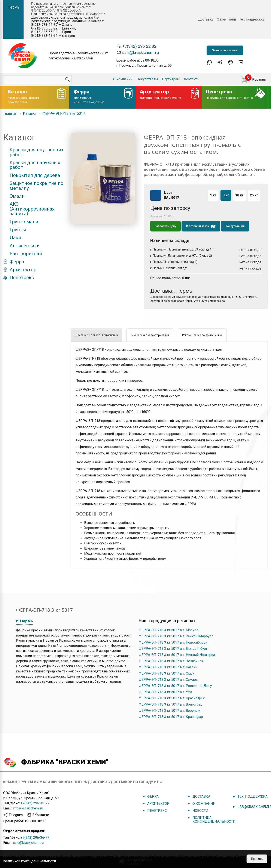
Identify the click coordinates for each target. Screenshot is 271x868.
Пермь (13, 7)
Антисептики (25, 246)
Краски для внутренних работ (36, 152)
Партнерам (171, 79)
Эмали (17, 196)
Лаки (15, 237)
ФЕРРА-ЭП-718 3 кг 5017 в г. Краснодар (171, 717)
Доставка (206, 19)
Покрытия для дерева (35, 175)
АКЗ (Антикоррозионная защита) (32, 209)
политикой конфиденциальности (30, 861)
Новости (200, 811)
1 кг (213, 195)
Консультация (235, 226)
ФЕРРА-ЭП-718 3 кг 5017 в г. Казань (168, 667)
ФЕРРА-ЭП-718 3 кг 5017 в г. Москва (168, 630)
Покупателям (147, 79)
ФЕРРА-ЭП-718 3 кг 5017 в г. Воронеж (170, 711)
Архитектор (23, 270)
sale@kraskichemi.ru (138, 52)
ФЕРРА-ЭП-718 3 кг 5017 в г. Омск (167, 673)
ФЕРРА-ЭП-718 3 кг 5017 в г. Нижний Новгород (177, 655)
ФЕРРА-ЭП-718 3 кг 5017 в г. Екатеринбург (173, 649)
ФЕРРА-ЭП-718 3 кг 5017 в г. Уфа (165, 692)
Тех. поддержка (252, 19)
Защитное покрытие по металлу (36, 186)
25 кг (254, 195)
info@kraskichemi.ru (28, 808)
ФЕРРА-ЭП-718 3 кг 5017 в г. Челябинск (171, 661)
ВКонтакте (38, 815)
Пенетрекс (22, 277)
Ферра (17, 262)
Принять (257, 859)
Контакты (192, 79)
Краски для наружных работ (35, 165)
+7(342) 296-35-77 (35, 803)
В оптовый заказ (201, 226)
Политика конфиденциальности (214, 820)
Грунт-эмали (24, 222)
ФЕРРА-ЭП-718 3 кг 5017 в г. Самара (168, 680)
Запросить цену (166, 226)
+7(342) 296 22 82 (136, 46)
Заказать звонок (225, 50)
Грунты (18, 230)
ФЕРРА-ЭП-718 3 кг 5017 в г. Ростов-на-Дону (175, 686)
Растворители (26, 253)
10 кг (239, 195)
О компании (226, 19)
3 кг (226, 195)
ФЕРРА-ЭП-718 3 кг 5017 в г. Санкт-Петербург (176, 636)
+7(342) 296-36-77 (35, 838)
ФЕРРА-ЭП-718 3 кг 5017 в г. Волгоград (171, 704)
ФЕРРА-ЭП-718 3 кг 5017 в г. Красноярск (172, 698)
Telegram (13, 815)
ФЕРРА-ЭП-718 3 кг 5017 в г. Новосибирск (173, 642)
